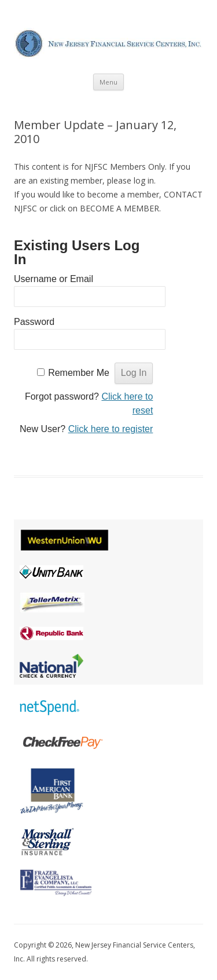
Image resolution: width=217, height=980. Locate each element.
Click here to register (111, 429)
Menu (108, 82)
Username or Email (54, 279)
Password (34, 322)
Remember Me (79, 373)
